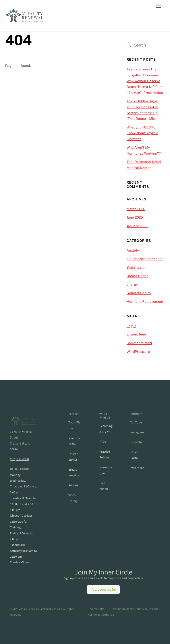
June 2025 (135, 217)
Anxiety (133, 250)
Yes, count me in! (103, 589)
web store (137, 468)
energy (132, 284)
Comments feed (139, 343)
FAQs (103, 442)
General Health (139, 293)
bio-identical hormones (145, 259)
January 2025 (137, 226)
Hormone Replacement (145, 302)
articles (73, 485)
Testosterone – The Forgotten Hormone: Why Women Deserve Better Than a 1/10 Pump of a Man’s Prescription (146, 81)
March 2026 (136, 209)
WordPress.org (138, 352)
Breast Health (138, 276)
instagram (137, 433)
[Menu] (159, 6)
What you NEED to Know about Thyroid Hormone (142, 133)
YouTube (136, 423)
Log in (131, 326)
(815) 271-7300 (19, 459)
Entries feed (136, 334)
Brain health (136, 267)
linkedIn (136, 442)
